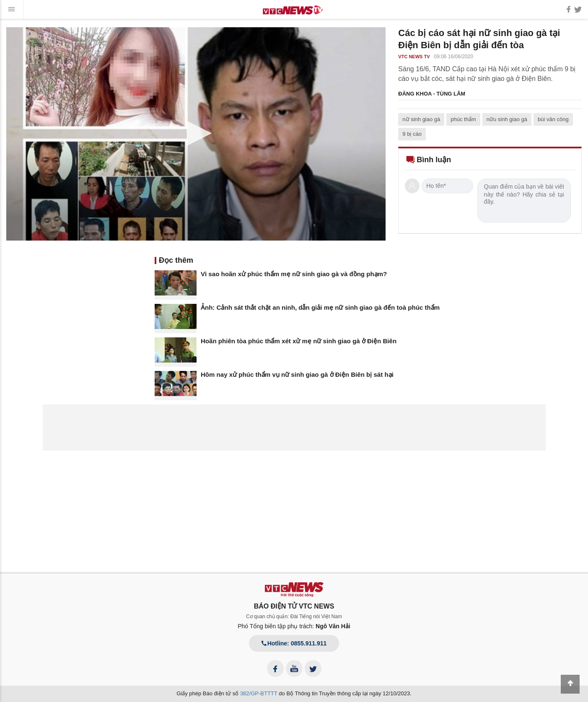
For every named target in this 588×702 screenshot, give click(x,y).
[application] (196, 134)
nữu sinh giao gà (507, 119)
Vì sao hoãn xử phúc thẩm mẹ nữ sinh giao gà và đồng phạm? (294, 274)
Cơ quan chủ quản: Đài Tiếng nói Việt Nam (294, 617)
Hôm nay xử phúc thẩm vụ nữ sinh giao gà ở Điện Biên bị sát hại (297, 374)
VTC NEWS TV (414, 57)
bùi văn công (553, 119)
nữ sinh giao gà (421, 119)
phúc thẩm (463, 119)
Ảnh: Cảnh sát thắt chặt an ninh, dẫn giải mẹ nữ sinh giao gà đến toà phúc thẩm (320, 307)
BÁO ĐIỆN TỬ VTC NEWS (294, 606)
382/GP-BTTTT (259, 693)
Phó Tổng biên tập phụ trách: (294, 626)
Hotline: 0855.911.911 (294, 643)
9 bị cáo (412, 134)
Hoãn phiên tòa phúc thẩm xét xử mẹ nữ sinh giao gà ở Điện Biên (299, 341)
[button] (196, 133)
